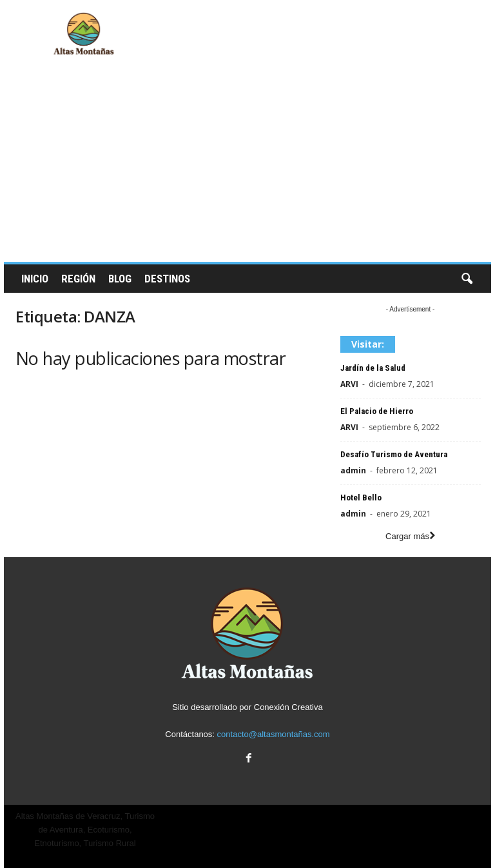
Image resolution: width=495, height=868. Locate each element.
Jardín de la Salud (373, 368)
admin (353, 470)
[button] (467, 279)
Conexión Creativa (288, 707)
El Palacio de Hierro (377, 411)
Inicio (35, 279)
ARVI (349, 384)
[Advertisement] (247, 165)
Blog (120, 279)
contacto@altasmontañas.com (274, 734)
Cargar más (410, 536)
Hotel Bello (361, 498)
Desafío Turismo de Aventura (394, 454)
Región (78, 279)
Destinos (167, 279)
